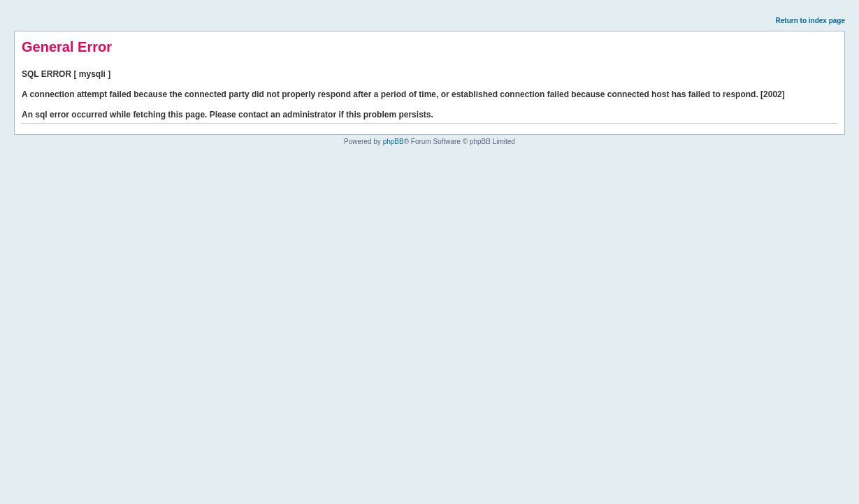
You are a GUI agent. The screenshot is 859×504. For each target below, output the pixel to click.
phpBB (394, 142)
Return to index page (810, 21)
